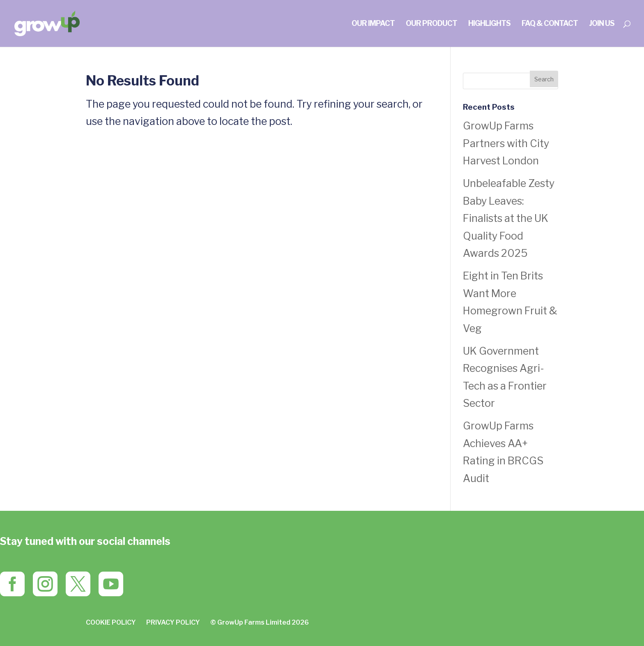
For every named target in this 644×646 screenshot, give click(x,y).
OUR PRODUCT (431, 24)
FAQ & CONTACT (550, 24)
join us (602, 24)
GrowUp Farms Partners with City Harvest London (506, 143)
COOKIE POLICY (111, 622)
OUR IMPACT (373, 24)
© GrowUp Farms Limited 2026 (260, 622)
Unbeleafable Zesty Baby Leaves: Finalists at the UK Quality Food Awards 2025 (509, 218)
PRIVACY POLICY (173, 622)
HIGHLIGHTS (489, 24)
